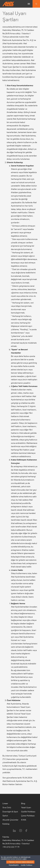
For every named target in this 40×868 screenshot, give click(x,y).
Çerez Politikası (28, 816)
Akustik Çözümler (10, 820)
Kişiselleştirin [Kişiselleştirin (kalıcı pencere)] (14, 865)
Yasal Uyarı (26, 807)
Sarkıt (5, 816)
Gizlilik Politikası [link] (27, 865)
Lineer (5, 803)
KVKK (24, 820)
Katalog (6, 824)
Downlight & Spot (10, 812)
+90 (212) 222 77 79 (11, 847)
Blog (23, 803)
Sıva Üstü (7, 807)
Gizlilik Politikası (28, 812)
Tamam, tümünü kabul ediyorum (20, 862)
